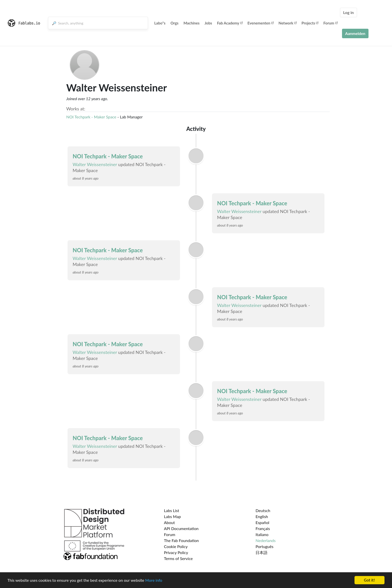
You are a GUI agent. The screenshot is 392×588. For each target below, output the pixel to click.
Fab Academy (230, 23)
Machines (191, 23)
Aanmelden (355, 33)
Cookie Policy (176, 546)
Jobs (208, 23)
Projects (310, 23)
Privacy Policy (176, 552)
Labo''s (160, 23)
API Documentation (181, 528)
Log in (348, 12)
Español (262, 522)
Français (263, 528)
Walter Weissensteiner (95, 164)
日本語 (261, 552)
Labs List (172, 510)
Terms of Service (178, 558)
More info (154, 580)
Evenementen (260, 23)
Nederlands (265, 540)
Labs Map (172, 516)
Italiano (262, 534)
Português (264, 546)
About (169, 522)
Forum (330, 23)
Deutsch (263, 510)
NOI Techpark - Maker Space (91, 117)
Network (287, 23)
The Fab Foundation (181, 540)
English (262, 516)
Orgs (174, 23)
